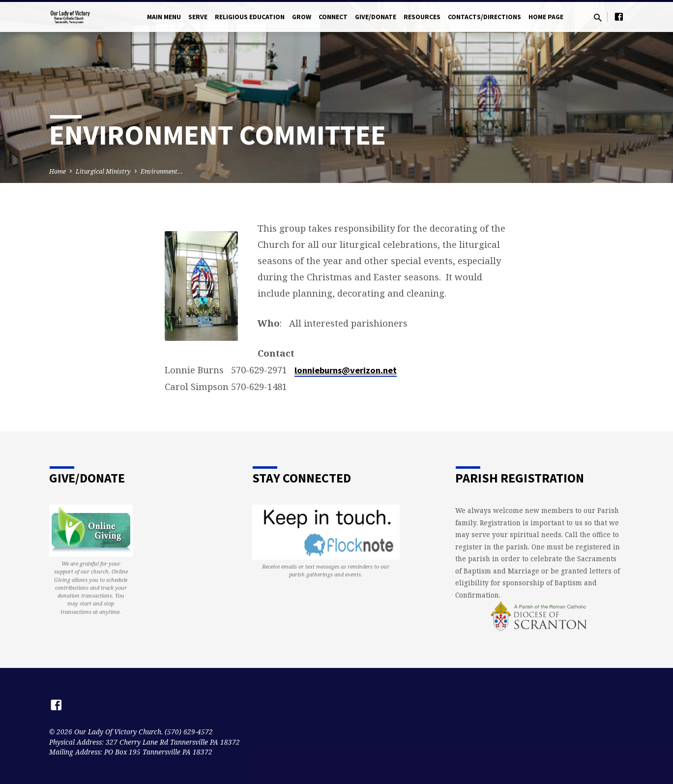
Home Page (546, 17)
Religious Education (250, 17)
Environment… (162, 171)
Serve (198, 17)
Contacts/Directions (484, 17)
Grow (302, 17)
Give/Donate (376, 17)
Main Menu (164, 17)
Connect (333, 17)
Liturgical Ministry (103, 171)
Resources (422, 17)
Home (58, 171)
